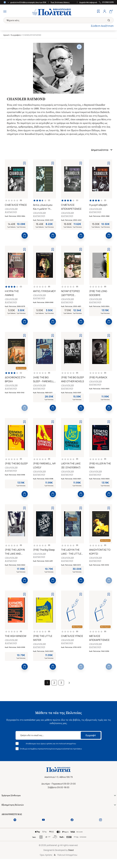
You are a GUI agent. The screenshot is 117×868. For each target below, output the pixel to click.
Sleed (71, 857)
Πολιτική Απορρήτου (67, 862)
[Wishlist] (98, 12)
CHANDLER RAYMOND (12, 211)
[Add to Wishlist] (24, 163)
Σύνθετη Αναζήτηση (102, 26)
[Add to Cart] (25, 237)
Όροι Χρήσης (46, 862)
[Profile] (105, 12)
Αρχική (6, 35)
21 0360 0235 (108, 2)
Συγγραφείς (16, 35)
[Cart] (111, 12)
